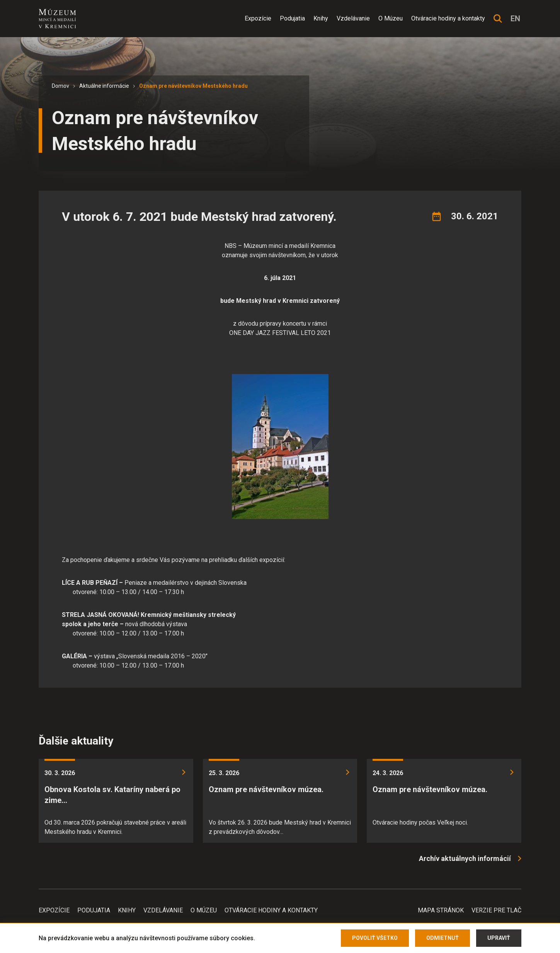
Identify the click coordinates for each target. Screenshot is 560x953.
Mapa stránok (441, 910)
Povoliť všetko (375, 938)
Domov (60, 86)
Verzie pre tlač (496, 910)
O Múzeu (391, 18)
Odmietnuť (443, 938)
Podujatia (292, 18)
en (515, 19)
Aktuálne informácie (104, 86)
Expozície (258, 18)
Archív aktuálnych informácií (465, 858)
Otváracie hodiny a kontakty (448, 18)
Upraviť (499, 938)
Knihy (321, 18)
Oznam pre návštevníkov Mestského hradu (193, 86)
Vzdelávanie (353, 18)
